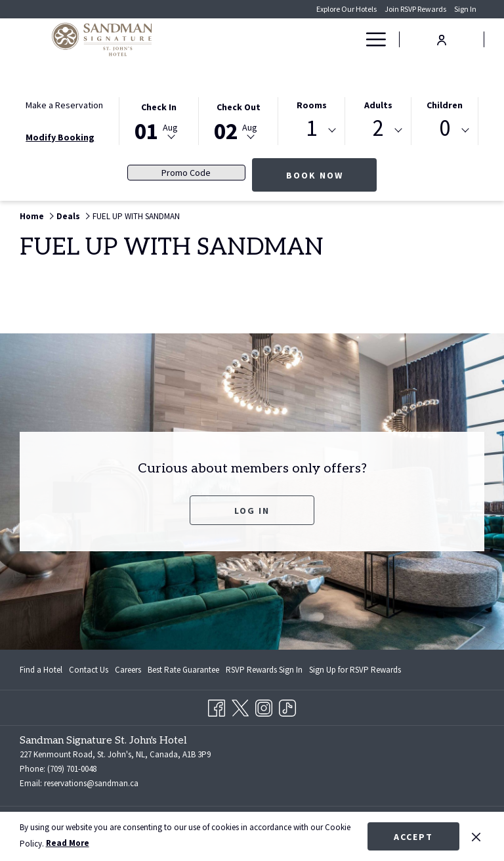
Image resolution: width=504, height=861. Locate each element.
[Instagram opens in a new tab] (264, 706)
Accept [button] (413, 837)
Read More (68, 843)
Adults (378, 105)
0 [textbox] (445, 128)
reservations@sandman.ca (91, 783)
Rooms (312, 105)
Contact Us (89, 670)
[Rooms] (291, 39)
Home (32, 216)
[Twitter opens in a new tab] (240, 706)
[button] (159, 120)
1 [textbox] (311, 128)
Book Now (332, 175)
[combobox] (311, 131)
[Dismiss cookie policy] (476, 836)
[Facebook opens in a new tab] (217, 706)
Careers (128, 670)
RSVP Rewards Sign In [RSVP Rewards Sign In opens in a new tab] (264, 672)
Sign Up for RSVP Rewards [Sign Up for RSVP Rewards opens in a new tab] (355, 672)
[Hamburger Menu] (371, 39)
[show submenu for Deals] (351, 39)
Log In (252, 511)
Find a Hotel (41, 670)
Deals (68, 216)
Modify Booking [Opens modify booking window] (60, 137)
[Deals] (328, 39)
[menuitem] (43, 670)
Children (445, 105)
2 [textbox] (378, 128)
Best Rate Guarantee (183, 670)
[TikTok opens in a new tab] (287, 706)
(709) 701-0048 (72, 769)
